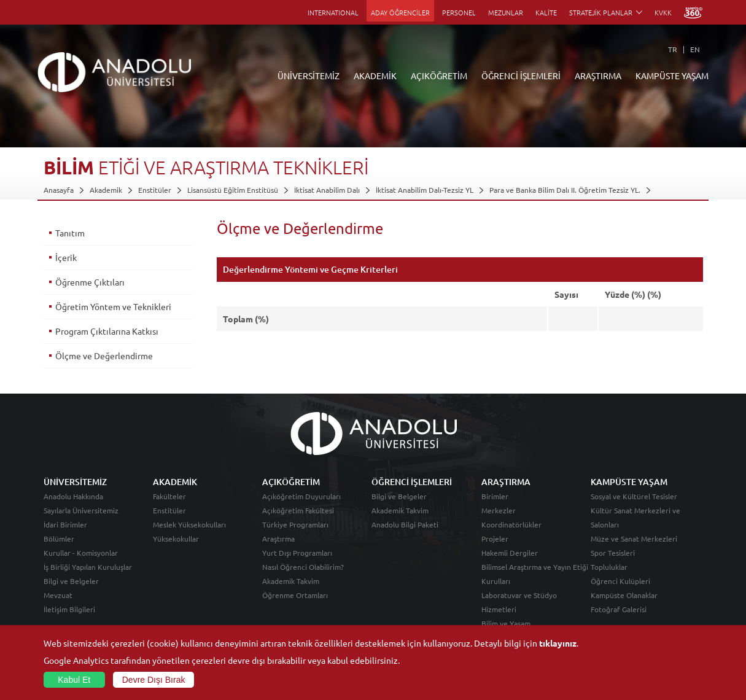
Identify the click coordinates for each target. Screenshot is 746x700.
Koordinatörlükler (511, 524)
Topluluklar (609, 567)
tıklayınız (558, 643)
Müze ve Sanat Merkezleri (634, 539)
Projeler (495, 539)
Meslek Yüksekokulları (189, 524)
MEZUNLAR (506, 12)
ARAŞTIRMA (598, 76)
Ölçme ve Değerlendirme (104, 356)
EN (695, 49)
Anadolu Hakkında (73, 496)
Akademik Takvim (291, 581)
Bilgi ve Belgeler (71, 581)
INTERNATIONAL (333, 12)
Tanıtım (70, 233)
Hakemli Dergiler (510, 553)
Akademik (106, 190)
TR (673, 49)
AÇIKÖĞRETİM (439, 76)
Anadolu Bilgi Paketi (405, 524)
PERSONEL (459, 12)
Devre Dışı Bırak (154, 680)
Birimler (495, 496)
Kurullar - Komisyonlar (81, 553)
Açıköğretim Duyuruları (301, 496)
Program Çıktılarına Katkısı (107, 331)
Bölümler (59, 539)
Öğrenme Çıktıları (90, 282)
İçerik (66, 257)
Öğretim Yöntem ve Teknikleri (113, 306)
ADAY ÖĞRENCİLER (400, 12)
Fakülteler (169, 496)
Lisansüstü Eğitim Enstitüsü (233, 190)
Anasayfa (59, 190)
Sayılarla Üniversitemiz (81, 510)
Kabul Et (74, 680)
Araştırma (278, 539)
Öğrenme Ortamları (295, 595)
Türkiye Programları (295, 524)
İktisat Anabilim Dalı (327, 190)
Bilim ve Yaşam (506, 623)
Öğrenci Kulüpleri (620, 581)
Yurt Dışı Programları (297, 553)
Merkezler (499, 510)
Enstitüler (155, 190)
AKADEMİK (375, 76)
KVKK (663, 12)
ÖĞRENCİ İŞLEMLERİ (521, 76)
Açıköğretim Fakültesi (298, 510)
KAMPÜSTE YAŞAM (672, 76)
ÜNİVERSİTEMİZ (309, 76)
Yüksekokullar (176, 539)
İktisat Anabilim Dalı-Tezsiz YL (425, 190)
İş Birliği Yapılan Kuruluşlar (88, 567)
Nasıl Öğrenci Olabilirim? (303, 567)
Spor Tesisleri (613, 553)
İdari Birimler (65, 524)
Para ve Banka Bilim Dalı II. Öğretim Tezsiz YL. (565, 190)
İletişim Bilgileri (69, 609)
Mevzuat (58, 595)
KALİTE (546, 12)
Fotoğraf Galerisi (619, 609)
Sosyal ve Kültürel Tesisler (634, 496)
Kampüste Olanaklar (624, 595)
